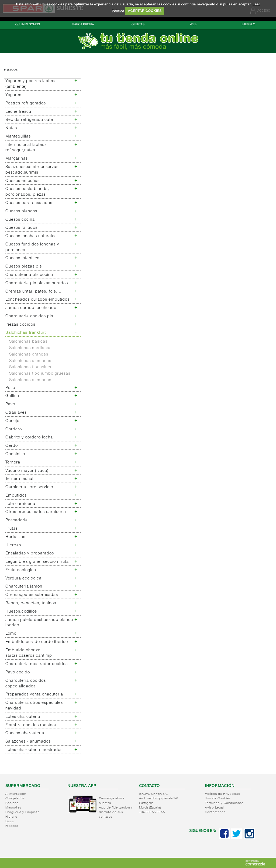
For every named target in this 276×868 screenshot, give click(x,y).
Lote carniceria (20, 504)
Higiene (11, 817)
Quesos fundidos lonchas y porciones (32, 247)
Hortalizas (15, 537)
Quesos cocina (20, 220)
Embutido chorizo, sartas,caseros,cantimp (29, 653)
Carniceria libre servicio (29, 487)
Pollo (10, 388)
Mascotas (13, 808)
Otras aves (16, 413)
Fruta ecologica (21, 570)
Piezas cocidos (20, 325)
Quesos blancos (21, 211)
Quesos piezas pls (24, 267)
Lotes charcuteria (23, 717)
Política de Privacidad (223, 794)
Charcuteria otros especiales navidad (34, 706)
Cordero (14, 429)
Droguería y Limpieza (23, 812)
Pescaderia (17, 520)
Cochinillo (15, 454)
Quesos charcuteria (25, 733)
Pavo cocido (18, 672)
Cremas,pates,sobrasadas (32, 595)
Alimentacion (16, 794)
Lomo (11, 634)
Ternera (13, 463)
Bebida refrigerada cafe (29, 120)
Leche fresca (18, 112)
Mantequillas (18, 137)
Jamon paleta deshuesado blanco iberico (39, 623)
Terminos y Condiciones (224, 803)
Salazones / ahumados (28, 742)
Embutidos (16, 496)
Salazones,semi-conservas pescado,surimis (32, 170)
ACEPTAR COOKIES (145, 11)
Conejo (12, 421)
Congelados (15, 799)
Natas (11, 128)
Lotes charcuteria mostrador (34, 750)
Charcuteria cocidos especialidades (26, 684)
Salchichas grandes (29, 355)
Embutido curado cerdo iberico (37, 642)
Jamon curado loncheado (31, 308)
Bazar (10, 821)
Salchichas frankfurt (26, 333)
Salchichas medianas (30, 348)
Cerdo (12, 446)
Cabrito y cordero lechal (30, 437)
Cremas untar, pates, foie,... (33, 292)
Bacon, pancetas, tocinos (31, 603)
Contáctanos (215, 812)
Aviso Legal (214, 808)
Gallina (12, 396)
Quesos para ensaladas (29, 203)
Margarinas (17, 159)
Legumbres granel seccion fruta (37, 562)
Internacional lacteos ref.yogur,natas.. (26, 148)
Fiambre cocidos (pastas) (31, 725)
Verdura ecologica (23, 579)
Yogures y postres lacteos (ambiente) (31, 84)
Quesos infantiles (22, 258)
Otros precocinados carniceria (36, 512)
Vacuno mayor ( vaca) (27, 471)
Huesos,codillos (21, 612)
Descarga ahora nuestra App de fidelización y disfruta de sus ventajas (116, 808)
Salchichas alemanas (30, 361)
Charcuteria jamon (24, 587)
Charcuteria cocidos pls (29, 316)
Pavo (10, 404)
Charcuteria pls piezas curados (37, 283)
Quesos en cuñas (23, 181)
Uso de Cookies (218, 799)
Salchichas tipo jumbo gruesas (40, 374)
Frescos (11, 70)
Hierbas (13, 545)
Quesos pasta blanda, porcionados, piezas (27, 192)
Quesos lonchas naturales (31, 236)
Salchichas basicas (28, 342)
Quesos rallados (21, 228)
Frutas (12, 529)
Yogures (13, 95)
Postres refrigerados (26, 103)
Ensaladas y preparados (30, 554)
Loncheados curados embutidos (37, 300)
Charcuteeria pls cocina (29, 275)
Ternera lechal (19, 479)
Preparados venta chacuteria (34, 695)
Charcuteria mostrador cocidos (37, 664)
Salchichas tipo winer (30, 367)
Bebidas (12, 803)
